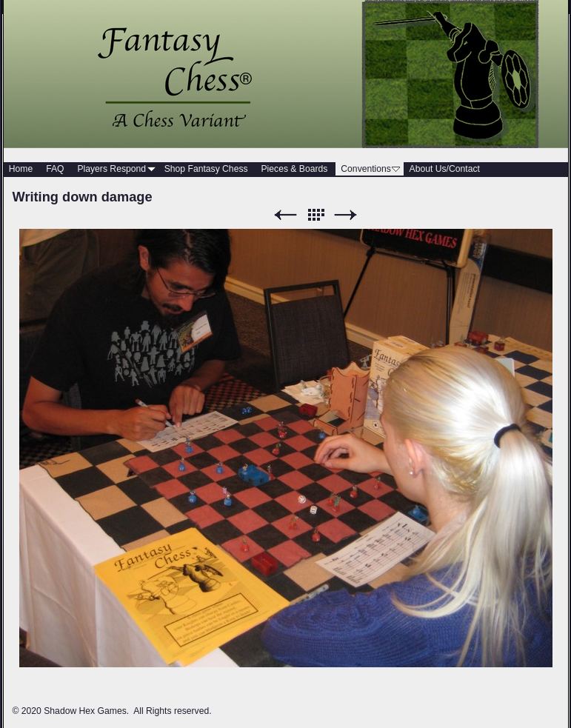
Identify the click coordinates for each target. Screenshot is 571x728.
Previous (285, 215)
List (315, 215)
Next (346, 215)
